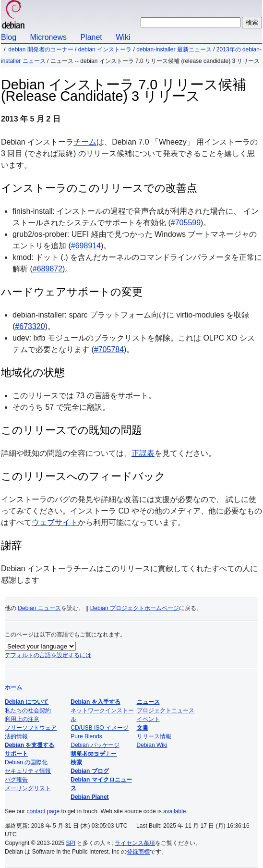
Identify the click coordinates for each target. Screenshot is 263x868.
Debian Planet (90, 797)
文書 (143, 728)
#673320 (30, 326)
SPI (71, 843)
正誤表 (143, 453)
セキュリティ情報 (28, 771)
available (174, 811)
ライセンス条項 (135, 843)
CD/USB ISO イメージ (100, 728)
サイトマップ (88, 754)
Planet (91, 37)
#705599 (186, 223)
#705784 (109, 349)
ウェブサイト (55, 522)
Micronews (48, 37)
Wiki (123, 37)
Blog (9, 37)
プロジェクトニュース (166, 710)
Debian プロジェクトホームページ (135, 608)
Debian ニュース (39, 608)
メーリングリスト (28, 788)
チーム (85, 142)
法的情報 (16, 736)
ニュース (148, 702)
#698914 (86, 246)
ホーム (13, 687)
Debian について (27, 702)
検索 (76, 762)
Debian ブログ (90, 771)
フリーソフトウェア (31, 728)
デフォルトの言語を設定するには (48, 655)
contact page (43, 811)
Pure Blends (86, 736)
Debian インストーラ (105, 49)
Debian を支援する (30, 745)
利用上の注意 (22, 719)
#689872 (48, 269)
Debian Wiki (152, 745)
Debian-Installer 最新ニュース (174, 49)
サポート (16, 754)
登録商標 (138, 852)
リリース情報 (154, 736)
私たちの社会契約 (28, 710)
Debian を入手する (95, 702)
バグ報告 (16, 780)
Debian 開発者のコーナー (41, 49)
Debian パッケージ (95, 745)
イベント (148, 719)
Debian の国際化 (26, 762)
